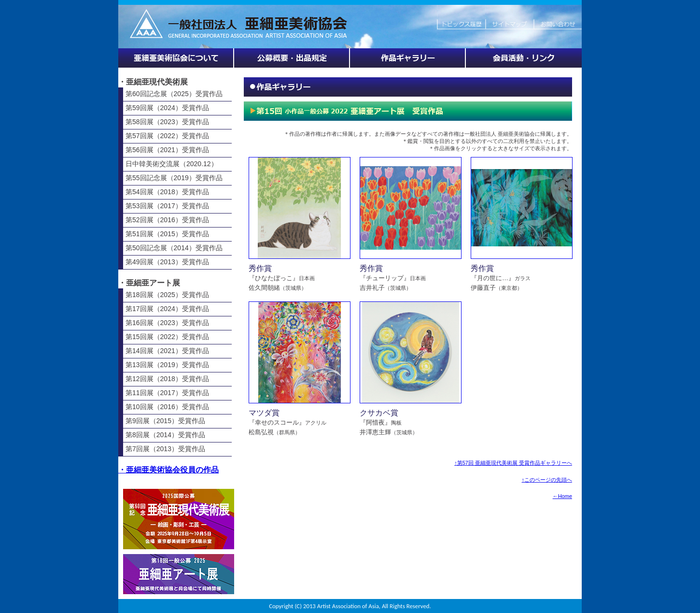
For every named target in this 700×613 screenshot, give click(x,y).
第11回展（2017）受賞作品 (167, 393)
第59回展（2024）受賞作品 (167, 108)
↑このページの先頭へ (547, 480)
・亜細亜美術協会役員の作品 (168, 470)
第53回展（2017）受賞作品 (167, 206)
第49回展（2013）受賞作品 (167, 262)
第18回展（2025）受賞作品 (167, 295)
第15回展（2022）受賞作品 (167, 337)
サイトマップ (509, 19)
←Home (562, 496)
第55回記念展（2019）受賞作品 (174, 178)
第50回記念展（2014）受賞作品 (174, 248)
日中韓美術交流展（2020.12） (172, 164)
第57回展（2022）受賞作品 (167, 136)
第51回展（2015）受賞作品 (167, 234)
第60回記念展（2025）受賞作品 (174, 94)
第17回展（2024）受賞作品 (167, 309)
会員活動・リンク (524, 58)
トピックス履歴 (461, 19)
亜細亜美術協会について (176, 58)
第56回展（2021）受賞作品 (167, 150)
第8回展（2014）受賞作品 (165, 435)
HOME (278, 19)
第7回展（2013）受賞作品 (165, 449)
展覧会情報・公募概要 (292, 58)
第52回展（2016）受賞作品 (167, 220)
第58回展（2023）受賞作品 (167, 122)
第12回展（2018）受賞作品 (167, 379)
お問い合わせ (558, 19)
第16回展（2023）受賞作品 (167, 323)
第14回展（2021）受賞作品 (167, 351)
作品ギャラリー (408, 58)
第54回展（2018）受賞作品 (167, 192)
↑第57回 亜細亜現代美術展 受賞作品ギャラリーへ (513, 463)
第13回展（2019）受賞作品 (167, 365)
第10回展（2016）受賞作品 (167, 407)
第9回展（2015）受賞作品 (165, 421)
